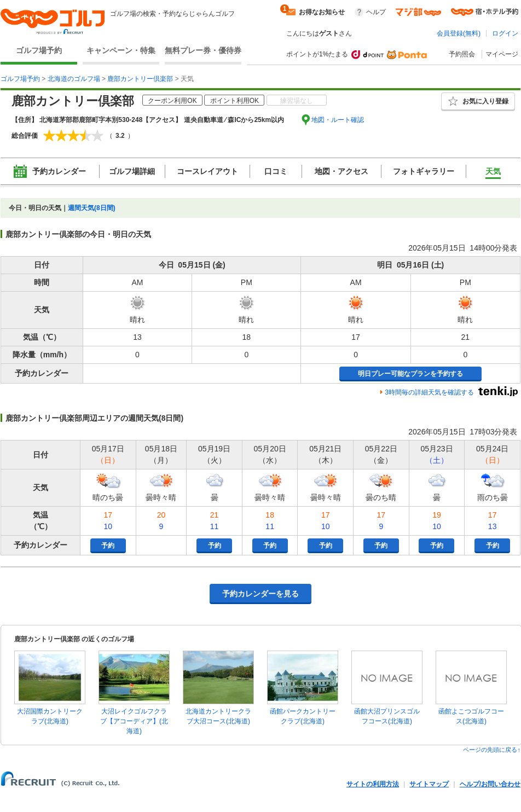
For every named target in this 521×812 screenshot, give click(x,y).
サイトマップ (429, 784)
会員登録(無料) (459, 33)
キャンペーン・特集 (121, 50)
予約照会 (462, 54)
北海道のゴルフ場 (74, 79)
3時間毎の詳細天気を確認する (429, 392)
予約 (108, 546)
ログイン (505, 33)
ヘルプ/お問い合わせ (490, 784)
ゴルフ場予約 (39, 50)
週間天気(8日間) (92, 208)
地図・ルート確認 (338, 120)
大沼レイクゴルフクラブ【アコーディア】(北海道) (134, 721)
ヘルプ (376, 12)
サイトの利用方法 (373, 784)
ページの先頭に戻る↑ (492, 750)
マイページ (502, 54)
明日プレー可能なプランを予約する (410, 374)
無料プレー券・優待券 (203, 50)
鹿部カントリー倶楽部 (140, 79)
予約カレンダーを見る (260, 594)
